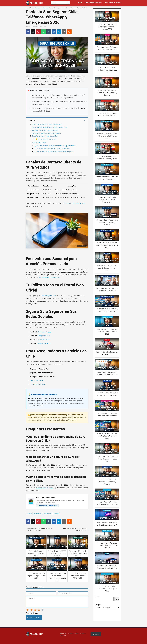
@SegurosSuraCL (44, 332)
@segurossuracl (44, 336)
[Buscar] (68, 3)
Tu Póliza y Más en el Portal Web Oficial (45, 130)
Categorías (99, 605)
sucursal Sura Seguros (44, 488)
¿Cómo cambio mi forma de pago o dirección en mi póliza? (55, 152)
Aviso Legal (63, 633)
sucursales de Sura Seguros (49, 277)
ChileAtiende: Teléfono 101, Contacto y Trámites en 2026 (75, 529)
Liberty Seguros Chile (37, 384)
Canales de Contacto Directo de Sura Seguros (47, 124)
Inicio (80, 3)
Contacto (29, 513)
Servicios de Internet (93, 3)
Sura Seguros (47, 513)
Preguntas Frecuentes (39, 143)
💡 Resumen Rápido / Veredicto (46, 139)
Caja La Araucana (36, 380)
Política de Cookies (73, 633)
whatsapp (56, 513)
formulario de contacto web (75, 203)
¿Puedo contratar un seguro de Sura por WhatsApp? (52, 149)
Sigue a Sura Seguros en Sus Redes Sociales (47, 133)
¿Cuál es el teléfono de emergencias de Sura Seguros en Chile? (56, 146)
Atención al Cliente (112, 3)
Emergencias (38, 513)
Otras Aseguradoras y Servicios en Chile (45, 136)
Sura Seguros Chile (49, 296)
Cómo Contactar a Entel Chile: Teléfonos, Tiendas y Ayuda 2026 (40, 529)
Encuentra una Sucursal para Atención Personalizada (50, 127)
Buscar (97, 596)
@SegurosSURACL (44, 343)
